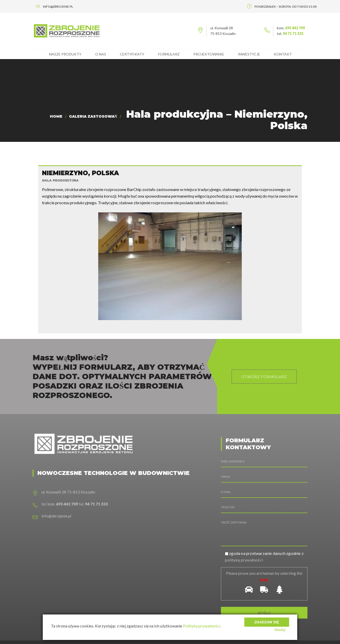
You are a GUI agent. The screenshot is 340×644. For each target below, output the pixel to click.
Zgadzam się (267, 619)
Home (56, 116)
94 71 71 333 (293, 33)
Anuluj (284, 629)
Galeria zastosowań (93, 116)
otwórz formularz (264, 351)
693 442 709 (295, 28)
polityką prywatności (244, 534)
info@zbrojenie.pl (56, 490)
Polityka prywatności (202, 626)
